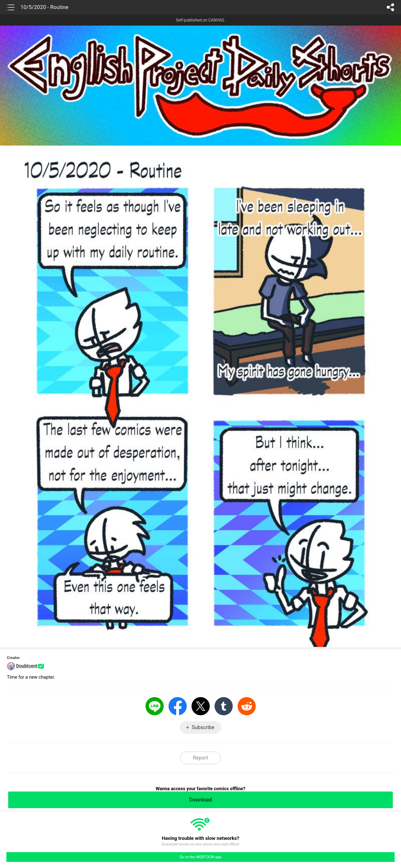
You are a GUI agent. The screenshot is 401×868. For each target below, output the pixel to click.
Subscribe (203, 727)
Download (200, 800)
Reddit (247, 706)
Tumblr (224, 706)
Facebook (178, 706)
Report (200, 758)
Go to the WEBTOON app (201, 857)
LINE (155, 706)
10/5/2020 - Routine (44, 7)
